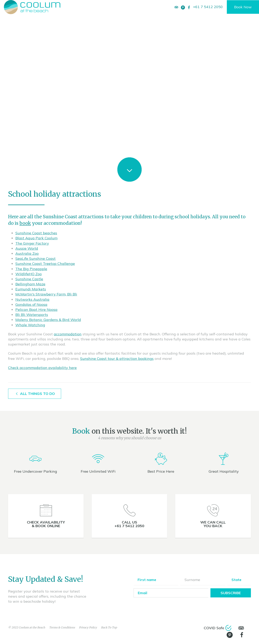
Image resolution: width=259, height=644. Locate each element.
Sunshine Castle (29, 279)
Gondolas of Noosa (31, 304)
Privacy (88, 627)
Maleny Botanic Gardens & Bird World (48, 320)
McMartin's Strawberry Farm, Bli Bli (46, 294)
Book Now (243, 7)
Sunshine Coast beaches (36, 233)
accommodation (68, 334)
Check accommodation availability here (42, 368)
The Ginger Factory (32, 243)
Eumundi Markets (31, 289)
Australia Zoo (27, 253)
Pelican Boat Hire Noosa (36, 310)
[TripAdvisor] (176, 7)
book (25, 223)
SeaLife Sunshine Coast (36, 259)
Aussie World (27, 248)
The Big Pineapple (31, 269)
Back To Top (109, 627)
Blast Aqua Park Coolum (36, 238)
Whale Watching (30, 325)
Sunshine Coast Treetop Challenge (45, 264)
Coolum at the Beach (32, 627)
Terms (62, 627)
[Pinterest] (183, 7)
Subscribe (231, 593)
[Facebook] (189, 7)
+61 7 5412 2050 (208, 7)
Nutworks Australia (32, 299)
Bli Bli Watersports (32, 315)
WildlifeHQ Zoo (29, 274)
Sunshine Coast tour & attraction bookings (117, 359)
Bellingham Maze (30, 284)
